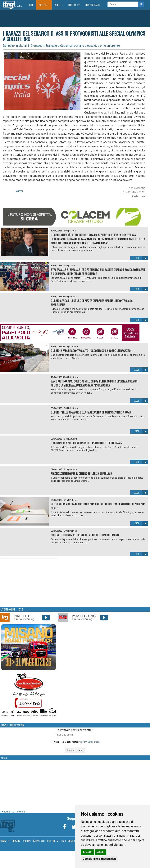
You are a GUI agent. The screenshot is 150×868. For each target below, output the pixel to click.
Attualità (73, 297)
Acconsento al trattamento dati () (77, 742)
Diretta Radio (93, 5)
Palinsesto (39, 841)
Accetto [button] (88, 852)
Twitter (19, 191)
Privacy (16, 841)
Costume (74, 377)
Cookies (27, 841)
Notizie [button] (44, 5)
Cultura (73, 231)
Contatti (5, 841)
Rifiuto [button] (100, 852)
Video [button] (59, 5)
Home (32, 5)
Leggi (141, 258)
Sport (72, 266)
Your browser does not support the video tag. (29, 582)
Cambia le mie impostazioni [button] (100, 859)
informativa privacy (90, 742)
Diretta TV (74, 5)
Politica (73, 500)
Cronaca (74, 347)
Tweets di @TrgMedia (12, 812)
